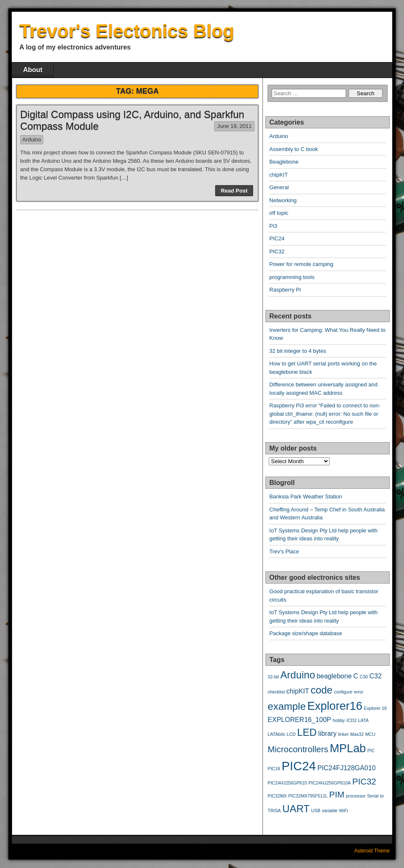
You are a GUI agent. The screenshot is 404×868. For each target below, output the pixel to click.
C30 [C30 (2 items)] (364, 677)
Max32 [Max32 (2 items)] (357, 734)
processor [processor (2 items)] (356, 796)
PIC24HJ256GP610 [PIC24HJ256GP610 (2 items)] (287, 783)
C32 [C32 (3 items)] (376, 676)
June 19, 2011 (234, 126)
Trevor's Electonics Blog (127, 31)
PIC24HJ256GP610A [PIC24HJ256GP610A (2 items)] (330, 783)
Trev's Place (284, 551)
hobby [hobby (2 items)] (339, 720)
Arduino (32, 139)
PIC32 (277, 252)
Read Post (234, 191)
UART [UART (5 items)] (296, 809)
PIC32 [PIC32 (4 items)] (364, 781)
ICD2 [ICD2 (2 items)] (352, 720)
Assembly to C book (294, 149)
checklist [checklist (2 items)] (276, 692)
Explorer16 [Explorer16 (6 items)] (335, 706)
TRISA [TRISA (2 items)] (274, 811)
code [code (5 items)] (322, 690)
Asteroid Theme (372, 851)
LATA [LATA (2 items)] (363, 720)
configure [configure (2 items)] (343, 692)
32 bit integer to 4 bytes (298, 351)
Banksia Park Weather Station (306, 497)
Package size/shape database (306, 633)
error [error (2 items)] (359, 692)
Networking (283, 200)
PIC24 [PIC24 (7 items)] (299, 766)
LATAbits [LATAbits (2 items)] (276, 734)
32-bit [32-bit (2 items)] (273, 677)
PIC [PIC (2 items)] (371, 751)
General (279, 187)
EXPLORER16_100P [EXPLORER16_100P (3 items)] (299, 720)
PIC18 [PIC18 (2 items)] (274, 769)
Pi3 (273, 226)
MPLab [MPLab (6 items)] (348, 748)
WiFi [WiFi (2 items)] (343, 811)
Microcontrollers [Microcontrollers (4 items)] (298, 749)
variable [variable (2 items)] (329, 811)
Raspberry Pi (285, 290)
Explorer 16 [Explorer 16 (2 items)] (375, 708)
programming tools (292, 277)
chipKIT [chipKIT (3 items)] (298, 691)
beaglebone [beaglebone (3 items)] (334, 676)
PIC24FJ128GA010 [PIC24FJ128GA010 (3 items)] (347, 768)
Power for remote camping (301, 264)
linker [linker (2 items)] (343, 734)
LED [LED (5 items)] (307, 732)
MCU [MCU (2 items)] (370, 734)
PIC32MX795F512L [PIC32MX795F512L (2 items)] (308, 796)
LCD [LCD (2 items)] (291, 734)
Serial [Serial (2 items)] (373, 796)
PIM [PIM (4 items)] (337, 794)
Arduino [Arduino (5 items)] (298, 675)
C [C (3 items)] (356, 676)
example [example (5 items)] (287, 706)
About (33, 70)
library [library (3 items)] (328, 734)
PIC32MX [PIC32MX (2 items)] (277, 796)
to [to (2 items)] (382, 796)
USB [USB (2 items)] (316, 811)
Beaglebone (284, 162)
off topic (279, 213)
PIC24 (277, 239)
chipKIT (278, 175)
